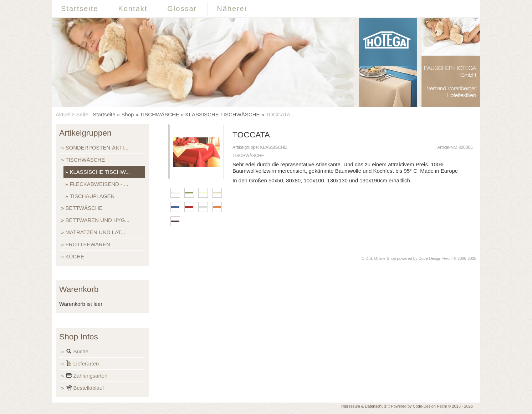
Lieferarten (82, 364)
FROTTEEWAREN (88, 244)
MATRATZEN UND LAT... (96, 232)
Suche (77, 352)
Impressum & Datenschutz (364, 406)
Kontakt (133, 9)
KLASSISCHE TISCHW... (100, 172)
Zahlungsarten (87, 376)
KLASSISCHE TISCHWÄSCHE (223, 114)
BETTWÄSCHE (84, 208)
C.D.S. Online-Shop (379, 258)
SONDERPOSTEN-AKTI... (97, 148)
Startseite (80, 9)
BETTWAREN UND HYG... (98, 220)
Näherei (232, 9)
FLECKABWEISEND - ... (99, 184)
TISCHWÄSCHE (160, 114)
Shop (127, 114)
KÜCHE (75, 256)
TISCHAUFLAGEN (92, 196)
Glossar (182, 9)
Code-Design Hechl (436, 258)
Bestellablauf (85, 388)
